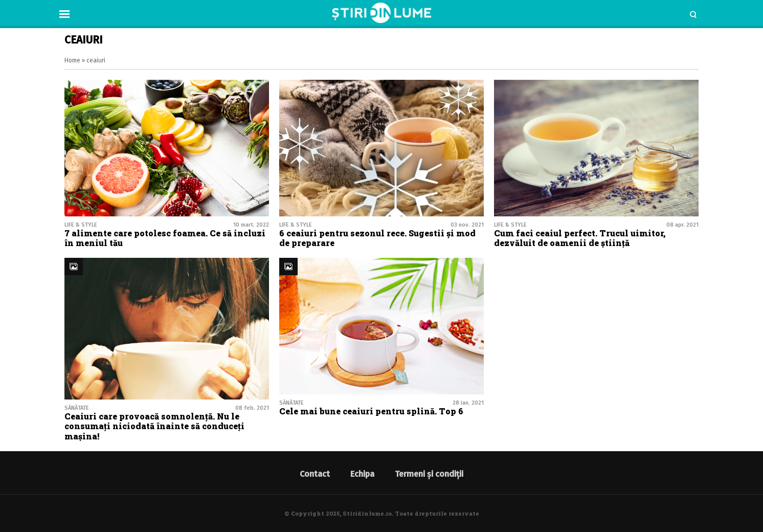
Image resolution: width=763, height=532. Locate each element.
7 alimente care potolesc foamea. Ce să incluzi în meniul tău (165, 238)
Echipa (362, 474)
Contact (315, 474)
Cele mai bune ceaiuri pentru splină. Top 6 (371, 411)
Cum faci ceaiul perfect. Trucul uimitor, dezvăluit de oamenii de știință (580, 238)
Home (72, 60)
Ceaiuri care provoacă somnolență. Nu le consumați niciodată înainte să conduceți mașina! (154, 426)
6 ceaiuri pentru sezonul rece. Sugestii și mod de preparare (377, 238)
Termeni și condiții (429, 474)
